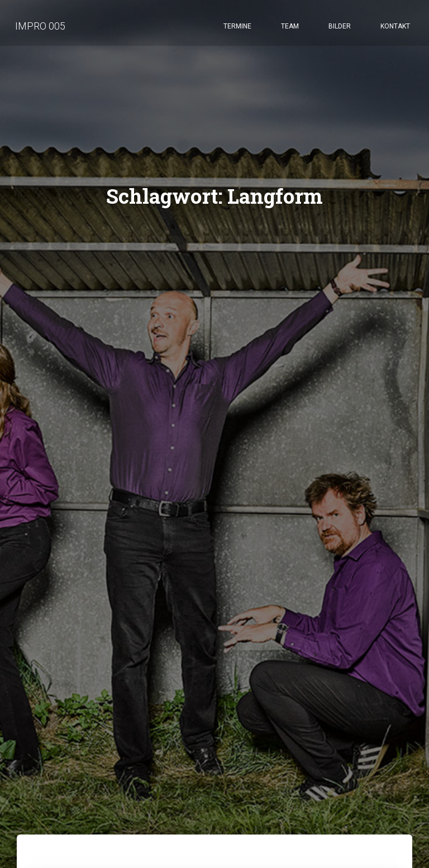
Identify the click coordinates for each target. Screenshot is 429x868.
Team (290, 28)
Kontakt (395, 28)
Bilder (340, 28)
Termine (237, 28)
